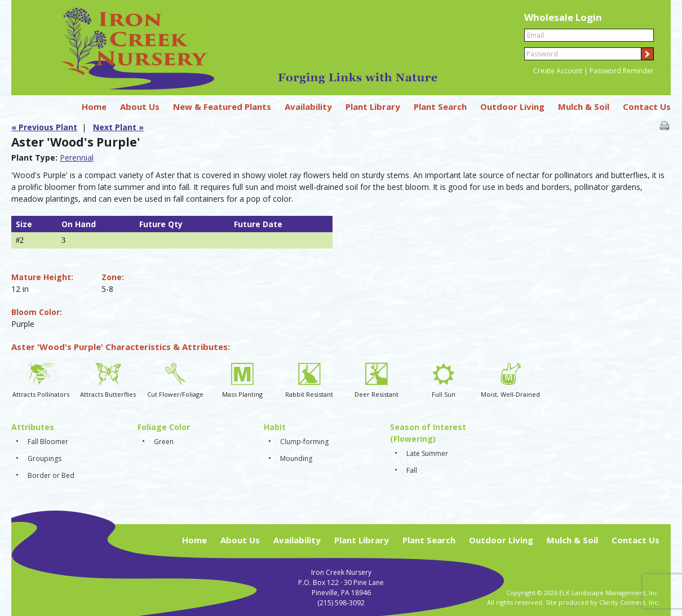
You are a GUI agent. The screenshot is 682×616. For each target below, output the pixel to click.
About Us (140, 107)
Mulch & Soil (584, 107)
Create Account (558, 71)
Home (94, 107)
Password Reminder (622, 71)
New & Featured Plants (222, 107)
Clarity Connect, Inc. (629, 602)
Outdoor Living (512, 107)
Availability (308, 107)
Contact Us (647, 107)
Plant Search (440, 107)
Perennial (77, 158)
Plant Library (373, 107)
